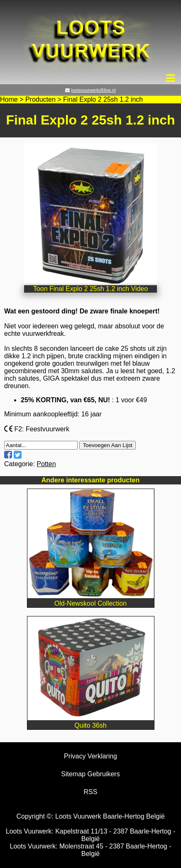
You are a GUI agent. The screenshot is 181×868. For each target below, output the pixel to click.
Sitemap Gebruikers (90, 774)
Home (9, 99)
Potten (46, 464)
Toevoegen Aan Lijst (107, 445)
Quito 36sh (91, 722)
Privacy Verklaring (90, 756)
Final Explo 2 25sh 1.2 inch (103, 99)
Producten (40, 99)
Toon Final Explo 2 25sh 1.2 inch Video (90, 289)
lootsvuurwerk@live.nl (93, 90)
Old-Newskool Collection (91, 600)
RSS (91, 792)
